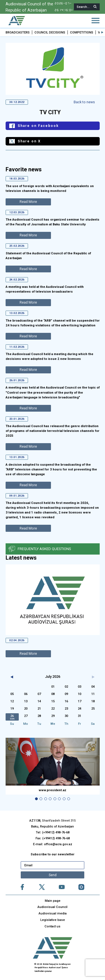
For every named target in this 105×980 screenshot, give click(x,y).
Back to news (84, 102)
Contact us (53, 926)
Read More (28, 654)
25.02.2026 (17, 246)
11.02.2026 (17, 347)
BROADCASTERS (18, 32)
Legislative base (53, 920)
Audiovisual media (53, 913)
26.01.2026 (17, 380)
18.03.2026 (17, 178)
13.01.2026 (17, 457)
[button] (102, 32)
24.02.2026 (17, 279)
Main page (53, 901)
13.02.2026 (17, 313)
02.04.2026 (17, 640)
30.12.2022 (17, 102)
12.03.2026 (17, 212)
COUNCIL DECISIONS (50, 32)
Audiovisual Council (53, 907)
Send (53, 875)
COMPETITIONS (82, 32)
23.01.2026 (17, 419)
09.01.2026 (17, 496)
